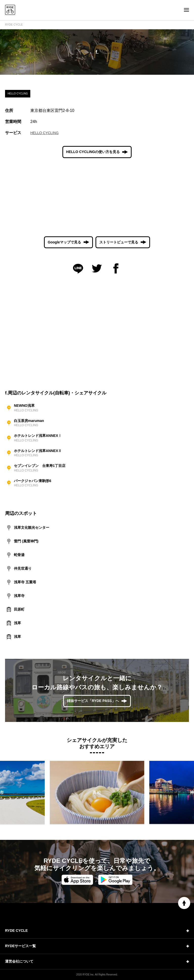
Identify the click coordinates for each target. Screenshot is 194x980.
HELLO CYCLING (44, 133)
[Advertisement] (97, 330)
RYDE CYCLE (14, 24)
